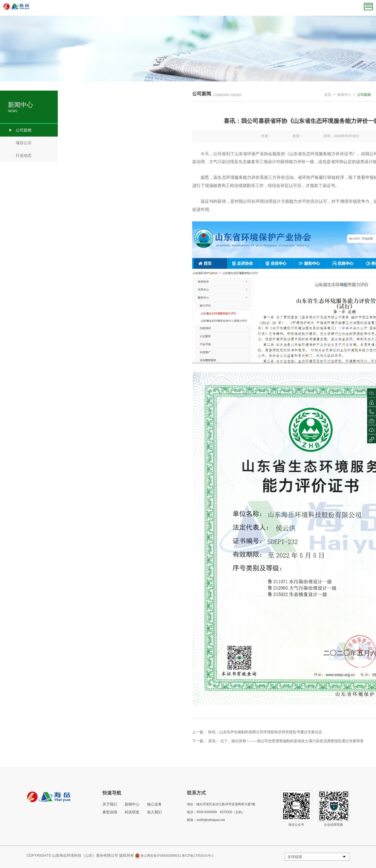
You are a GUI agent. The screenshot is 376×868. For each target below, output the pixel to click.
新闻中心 (344, 95)
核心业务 (154, 804)
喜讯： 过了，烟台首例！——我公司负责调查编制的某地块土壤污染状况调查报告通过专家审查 (286, 741)
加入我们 (154, 812)
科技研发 (132, 812)
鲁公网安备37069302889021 (161, 856)
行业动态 (20, 155)
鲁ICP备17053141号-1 (198, 856)
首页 (328, 95)
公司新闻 (20, 130)
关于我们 (110, 804)
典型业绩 (110, 812)
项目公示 (20, 143)
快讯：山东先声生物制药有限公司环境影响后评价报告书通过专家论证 (265, 732)
